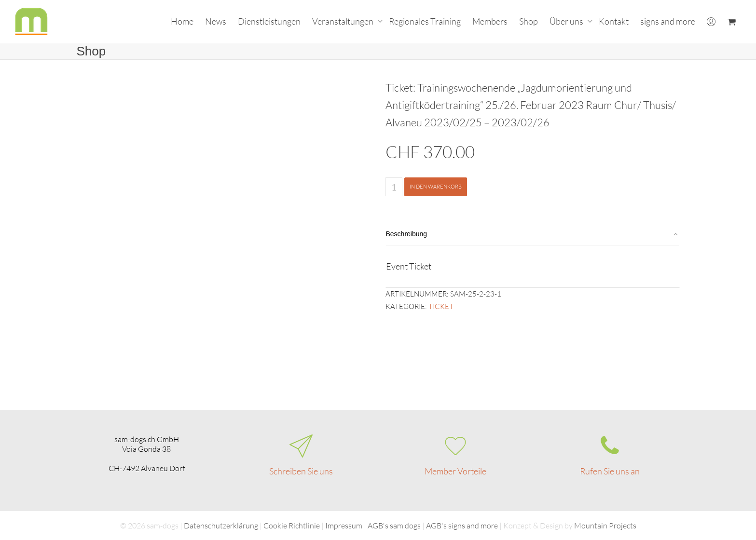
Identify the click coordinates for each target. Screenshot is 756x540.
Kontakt (614, 21)
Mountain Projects (605, 526)
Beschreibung (407, 234)
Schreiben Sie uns (301, 471)
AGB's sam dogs (394, 526)
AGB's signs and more (462, 526)
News (216, 21)
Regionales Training (425, 21)
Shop (529, 21)
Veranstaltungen (344, 21)
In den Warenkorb (436, 187)
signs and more (668, 21)
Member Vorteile (455, 471)
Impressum (344, 526)
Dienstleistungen (269, 21)
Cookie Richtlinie (292, 526)
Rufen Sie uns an (610, 471)
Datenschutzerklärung (221, 526)
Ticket (441, 306)
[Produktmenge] (394, 187)
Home (182, 21)
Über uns (567, 21)
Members (490, 21)
